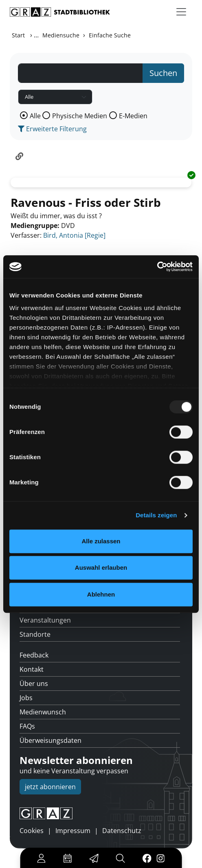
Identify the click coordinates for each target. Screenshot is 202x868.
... (36, 35)
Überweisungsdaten (50, 740)
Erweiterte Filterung (52, 129)
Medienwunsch (43, 712)
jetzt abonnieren (50, 787)
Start (18, 35)
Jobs (26, 698)
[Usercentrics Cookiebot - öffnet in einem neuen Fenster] (157, 267)
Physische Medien (80, 116)
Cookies (32, 831)
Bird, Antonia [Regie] (74, 235)
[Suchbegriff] (80, 73)
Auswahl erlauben (101, 567)
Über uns (34, 684)
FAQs (27, 726)
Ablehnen (101, 594)
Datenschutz (122, 831)
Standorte (35, 634)
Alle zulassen (101, 541)
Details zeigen (156, 515)
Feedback (34, 655)
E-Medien (133, 116)
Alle (35, 116)
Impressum (73, 831)
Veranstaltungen (45, 620)
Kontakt (32, 669)
